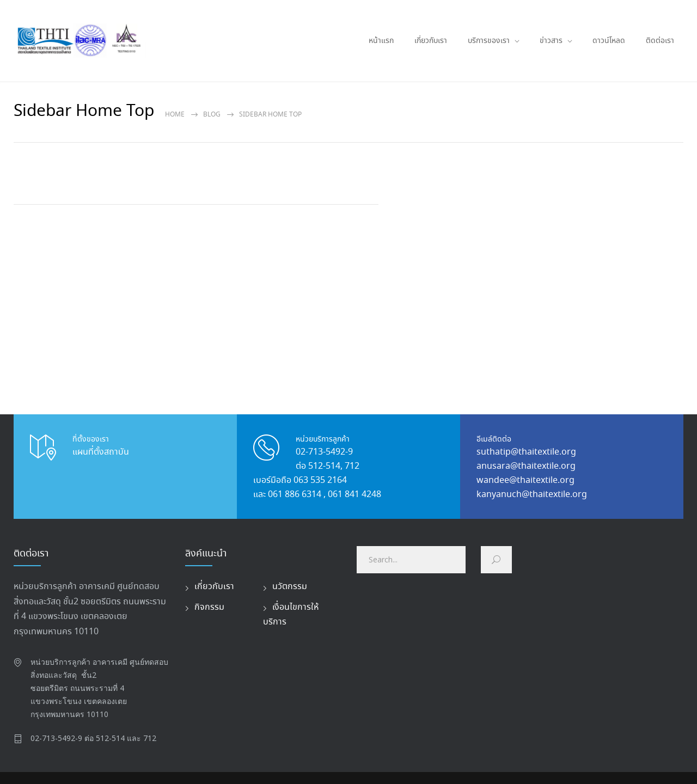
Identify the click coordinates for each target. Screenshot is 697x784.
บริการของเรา (489, 41)
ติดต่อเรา (660, 41)
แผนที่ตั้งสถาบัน (101, 452)
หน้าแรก (381, 41)
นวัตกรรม (290, 587)
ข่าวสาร (551, 41)
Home (175, 115)
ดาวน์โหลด (609, 41)
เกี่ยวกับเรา (431, 41)
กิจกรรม (209, 607)
